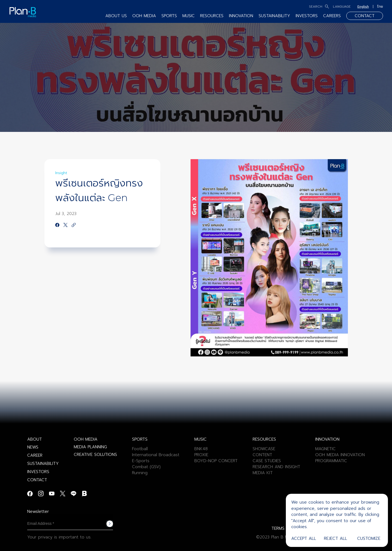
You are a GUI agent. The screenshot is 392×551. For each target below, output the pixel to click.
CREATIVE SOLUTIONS (95, 455)
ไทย (380, 7)
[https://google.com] (74, 225)
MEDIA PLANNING (90, 447)
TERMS (278, 528)
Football (140, 449)
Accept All (304, 538)
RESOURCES (212, 16)
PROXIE (201, 455)
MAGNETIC (325, 449)
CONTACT (365, 16)
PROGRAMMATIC (331, 461)
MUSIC (189, 16)
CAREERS (332, 16)
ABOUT (35, 439)
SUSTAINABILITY (274, 16)
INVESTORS (307, 16)
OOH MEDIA (144, 16)
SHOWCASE (264, 449)
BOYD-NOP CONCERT (216, 461)
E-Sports (141, 461)
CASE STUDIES (267, 461)
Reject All (336, 538)
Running (140, 473)
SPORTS (169, 16)
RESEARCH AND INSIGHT (276, 467)
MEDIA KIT (263, 473)
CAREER (35, 455)
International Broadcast (156, 455)
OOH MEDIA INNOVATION (340, 455)
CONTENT (262, 455)
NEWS (33, 447)
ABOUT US (116, 16)
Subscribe (110, 524)
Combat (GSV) (146, 467)
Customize (369, 538)
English (363, 7)
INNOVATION (241, 16)
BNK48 (201, 449)
